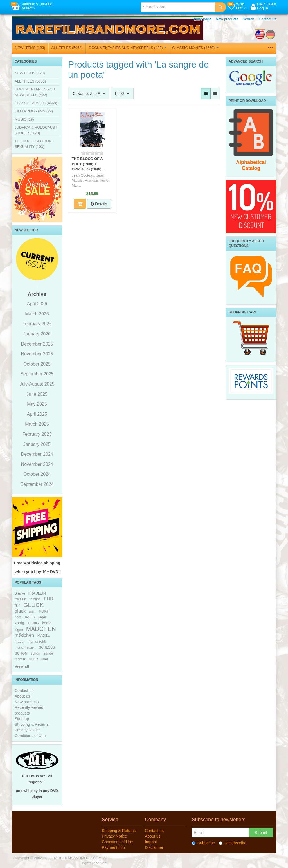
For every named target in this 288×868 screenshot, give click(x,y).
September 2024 (37, 484)
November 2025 (37, 354)
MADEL (43, 636)
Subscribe (203, 843)
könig (47, 623)
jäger (42, 617)
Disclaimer (154, 847)
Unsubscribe (233, 843)
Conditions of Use (30, 736)
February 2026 (37, 324)
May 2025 (37, 404)
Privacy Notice (27, 730)
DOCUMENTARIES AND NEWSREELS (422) (128, 48)
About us (22, 696)
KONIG (33, 623)
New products (227, 19)
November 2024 (37, 464)
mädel (19, 642)
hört (18, 617)
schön (35, 653)
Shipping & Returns (32, 724)
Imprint (151, 842)
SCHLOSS (47, 647)
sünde (48, 653)
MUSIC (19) (24, 119)
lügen (19, 630)
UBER (33, 659)
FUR (49, 599)
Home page (202, 19)
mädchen (24, 635)
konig (19, 623)
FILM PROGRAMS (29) (34, 111)
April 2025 (37, 414)
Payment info (113, 847)
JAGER (30, 617)
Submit (261, 833)
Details (99, 204)
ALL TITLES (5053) (67, 48)
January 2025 (37, 444)
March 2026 (37, 314)
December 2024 (37, 454)
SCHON (21, 653)
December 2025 (37, 344)
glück (20, 611)
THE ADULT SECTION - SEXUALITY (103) (34, 144)
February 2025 (37, 434)
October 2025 (37, 364)
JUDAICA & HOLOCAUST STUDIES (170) (36, 130)
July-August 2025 (37, 384)
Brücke (20, 593)
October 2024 (37, 474)
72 (122, 94)
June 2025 (37, 394)
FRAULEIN (37, 593)
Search (248, 19)
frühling (35, 599)
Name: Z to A (89, 94)
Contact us (267, 19)
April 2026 (37, 304)
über (45, 659)
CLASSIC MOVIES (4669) (195, 48)
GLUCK (33, 605)
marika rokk (37, 642)
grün (32, 611)
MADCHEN (41, 629)
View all (22, 666)
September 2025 (37, 374)
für (17, 605)
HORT (43, 611)
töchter (20, 659)
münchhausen (25, 647)
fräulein (20, 599)
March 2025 (37, 424)
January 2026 (37, 334)
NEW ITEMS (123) (30, 48)
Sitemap (22, 719)
